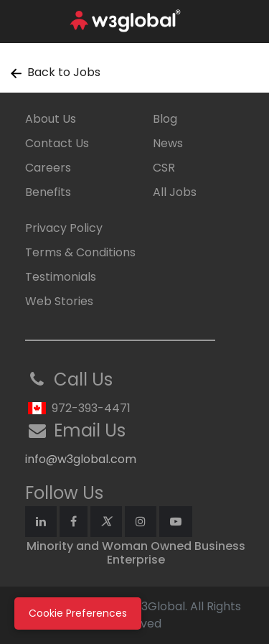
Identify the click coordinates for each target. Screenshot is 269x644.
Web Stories (59, 301)
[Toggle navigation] (249, 22)
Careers (48, 168)
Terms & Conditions (80, 252)
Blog (165, 119)
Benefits (48, 192)
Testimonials (61, 277)
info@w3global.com (81, 459)
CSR (164, 168)
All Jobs (175, 192)
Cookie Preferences (78, 613)
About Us (51, 119)
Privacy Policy (64, 228)
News (168, 143)
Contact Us (57, 143)
